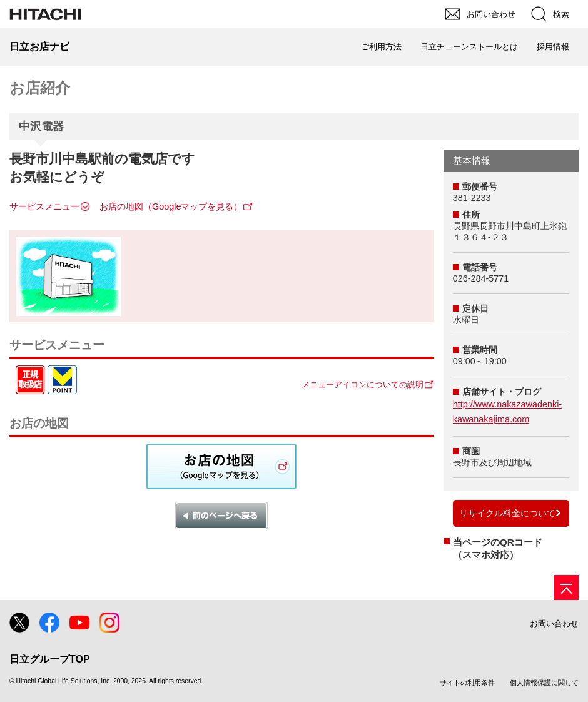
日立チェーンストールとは (469, 47)
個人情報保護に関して (544, 683)
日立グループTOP (50, 659)
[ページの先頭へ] (566, 588)
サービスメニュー (44, 206)
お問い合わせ (554, 623)
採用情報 (553, 47)
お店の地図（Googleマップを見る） (171, 206)
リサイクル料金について (507, 513)
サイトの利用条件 (467, 683)
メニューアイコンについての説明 (362, 384)
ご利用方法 (381, 47)
